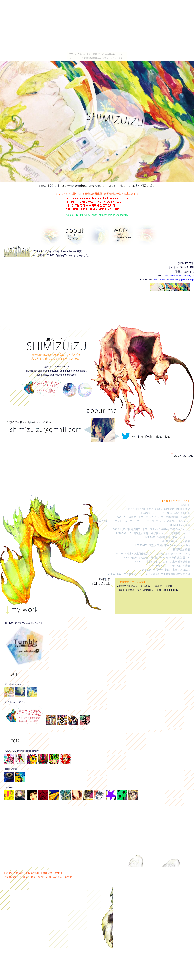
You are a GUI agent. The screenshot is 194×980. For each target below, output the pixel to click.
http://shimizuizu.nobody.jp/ (179, 276)
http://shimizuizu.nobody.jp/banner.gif (174, 280)
